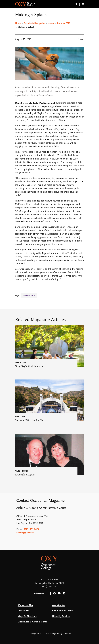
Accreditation (59, 605)
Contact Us (23, 611)
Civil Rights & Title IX (63, 611)
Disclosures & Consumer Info (32, 622)
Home (18, 23)
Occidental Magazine (34, 23)
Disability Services (61, 616)
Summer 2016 (63, 23)
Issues (51, 23)
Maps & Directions (27, 616)
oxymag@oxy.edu (25, 533)
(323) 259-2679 (31, 529)
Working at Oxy (25, 605)
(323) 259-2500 (50, 587)
